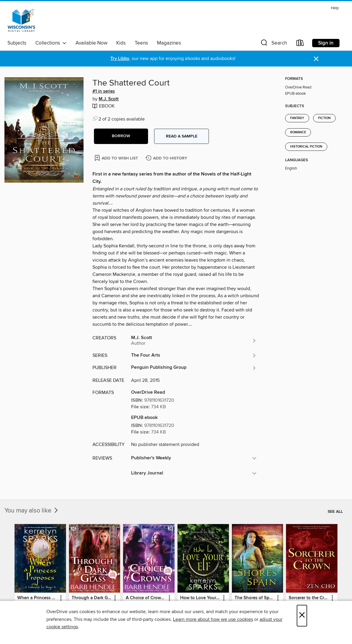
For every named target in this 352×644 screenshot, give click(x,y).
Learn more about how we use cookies (213, 619)
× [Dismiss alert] (316, 59)
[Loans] (300, 44)
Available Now (91, 43)
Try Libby (120, 59)
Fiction (324, 118)
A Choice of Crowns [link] (146, 598)
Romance (298, 132)
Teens (141, 43)
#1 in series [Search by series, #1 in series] (104, 91)
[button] (273, 44)
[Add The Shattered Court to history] (167, 158)
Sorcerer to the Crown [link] (309, 598)
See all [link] (335, 512)
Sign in (326, 43)
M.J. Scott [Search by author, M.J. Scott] (109, 99)
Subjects (17, 43)
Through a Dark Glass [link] (92, 598)
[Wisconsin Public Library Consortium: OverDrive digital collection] (21, 20)
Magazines (169, 43)
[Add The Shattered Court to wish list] (117, 158)
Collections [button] (51, 43)
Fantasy (297, 118)
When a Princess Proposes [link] (37, 598)
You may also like (32, 511)
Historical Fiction (306, 147)
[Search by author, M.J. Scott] (194, 341)
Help (335, 8)
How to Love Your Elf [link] (200, 598)
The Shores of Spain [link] (255, 598)
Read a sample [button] (182, 136)
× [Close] (302, 616)
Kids (121, 43)
